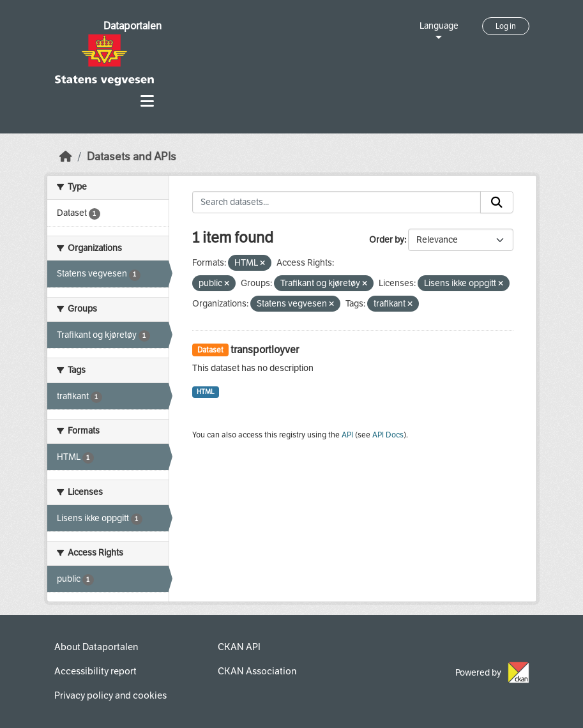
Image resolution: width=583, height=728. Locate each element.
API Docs (388, 435)
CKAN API (239, 647)
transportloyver (265, 350)
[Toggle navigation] (147, 101)
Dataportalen (132, 26)
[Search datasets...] (337, 202)
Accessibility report (95, 671)
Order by (387, 240)
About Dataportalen (96, 647)
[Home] (66, 157)
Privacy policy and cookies (110, 695)
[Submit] (497, 202)
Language (439, 26)
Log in (506, 26)
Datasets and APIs (132, 157)
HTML (206, 392)
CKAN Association (257, 671)
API (347, 435)
